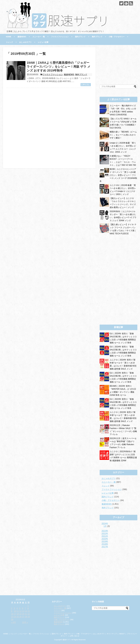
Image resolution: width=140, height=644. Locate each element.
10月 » (25, 622)
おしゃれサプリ (25, 42)
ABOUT (122, 634)
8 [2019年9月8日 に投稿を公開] (28, 608)
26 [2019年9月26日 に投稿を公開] (20, 617)
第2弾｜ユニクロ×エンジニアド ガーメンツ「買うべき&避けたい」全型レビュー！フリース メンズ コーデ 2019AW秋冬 (118, 175)
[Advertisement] (28, 114)
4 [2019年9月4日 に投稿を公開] (17, 608)
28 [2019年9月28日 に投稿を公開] (26, 617)
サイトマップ (112, 634)
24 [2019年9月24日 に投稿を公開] (15, 617)
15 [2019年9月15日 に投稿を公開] (29, 611)
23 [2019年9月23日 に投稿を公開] (12, 617)
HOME (9, 37)
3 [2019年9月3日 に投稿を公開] (14, 608)
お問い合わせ (74, 636)
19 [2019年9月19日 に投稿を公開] (20, 614)
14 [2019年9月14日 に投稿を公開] (26, 611)
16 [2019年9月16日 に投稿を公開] (12, 614)
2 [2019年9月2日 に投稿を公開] (12, 608)
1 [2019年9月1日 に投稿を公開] (28, 606)
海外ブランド (97, 37)
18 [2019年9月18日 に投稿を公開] (18, 614)
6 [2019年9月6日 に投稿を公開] (23, 608)
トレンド (9, 42)
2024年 (105, 524)
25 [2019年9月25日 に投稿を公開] (18, 617)
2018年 (105, 544)
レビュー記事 (43, 42)
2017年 (105, 547)
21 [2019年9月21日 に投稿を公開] (26, 614)
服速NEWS (22, 37)
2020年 (105, 539)
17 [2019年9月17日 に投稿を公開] (15, 614)
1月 (105, 526)
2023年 (105, 531)
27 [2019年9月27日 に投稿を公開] (23, 617)
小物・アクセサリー (117, 37)
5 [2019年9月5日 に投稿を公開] (20, 608)
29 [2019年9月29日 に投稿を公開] (29, 617)
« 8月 (13, 622)
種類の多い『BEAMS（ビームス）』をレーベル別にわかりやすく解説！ (123, 135)
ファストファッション (60, 37)
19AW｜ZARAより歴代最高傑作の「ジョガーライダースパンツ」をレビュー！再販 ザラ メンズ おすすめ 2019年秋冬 (59, 67)
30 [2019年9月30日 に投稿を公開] (12, 620)
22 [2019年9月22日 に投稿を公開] (29, 614)
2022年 (105, 533)
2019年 (105, 541)
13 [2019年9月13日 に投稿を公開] (23, 611)
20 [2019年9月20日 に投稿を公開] (23, 614)
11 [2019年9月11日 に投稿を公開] (18, 611)
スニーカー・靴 (39, 37)
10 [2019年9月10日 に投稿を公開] (15, 611)
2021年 (105, 536)
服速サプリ (67, 640)
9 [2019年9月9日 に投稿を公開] (12, 611)
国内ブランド (80, 37)
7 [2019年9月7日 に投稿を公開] (25, 608)
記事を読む (86, 85)
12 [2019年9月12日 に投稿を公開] (20, 611)
